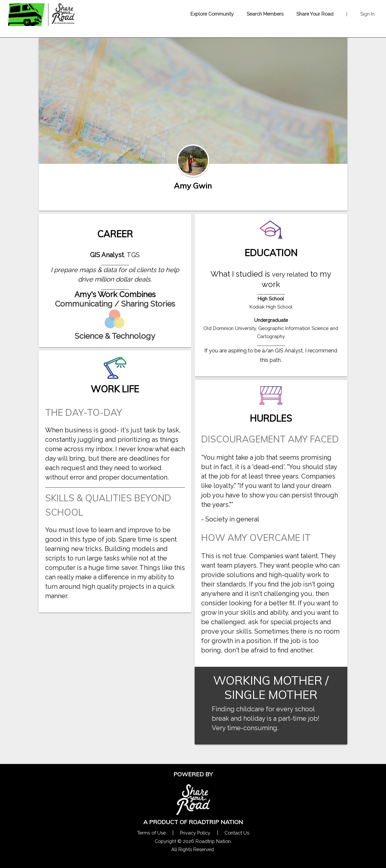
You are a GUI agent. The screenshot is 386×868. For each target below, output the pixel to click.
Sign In (367, 14)
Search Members (265, 14)
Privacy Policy (195, 833)
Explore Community (212, 14)
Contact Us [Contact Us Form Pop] (237, 833)
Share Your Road (315, 14)
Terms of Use (151, 833)
